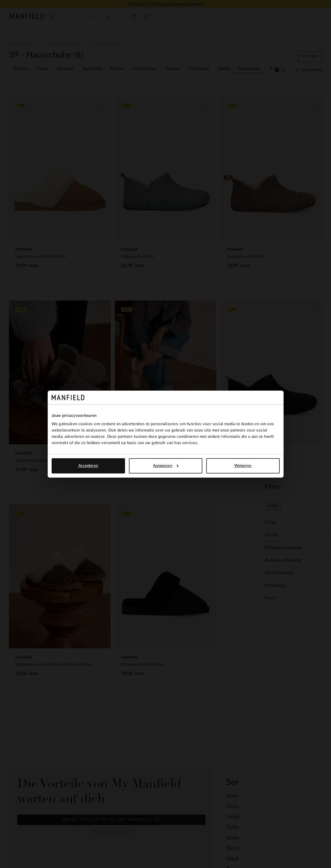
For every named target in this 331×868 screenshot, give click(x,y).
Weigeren (243, 466)
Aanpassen (166, 466)
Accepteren (88, 466)
